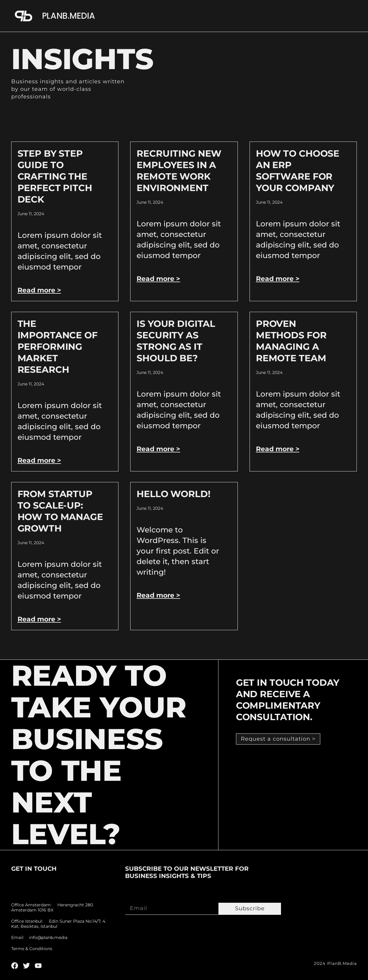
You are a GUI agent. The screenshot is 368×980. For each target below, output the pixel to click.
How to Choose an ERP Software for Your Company (298, 171)
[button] (278, 739)
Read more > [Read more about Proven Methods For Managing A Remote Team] (278, 449)
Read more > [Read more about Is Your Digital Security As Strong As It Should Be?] (158, 449)
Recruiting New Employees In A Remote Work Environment (179, 171)
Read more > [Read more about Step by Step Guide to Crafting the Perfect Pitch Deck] (39, 290)
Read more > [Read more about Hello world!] (158, 595)
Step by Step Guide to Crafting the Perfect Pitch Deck (55, 176)
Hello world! (173, 494)
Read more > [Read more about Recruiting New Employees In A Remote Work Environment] (158, 279)
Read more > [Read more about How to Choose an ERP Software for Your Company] (278, 279)
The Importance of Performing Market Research (58, 347)
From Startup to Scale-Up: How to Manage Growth (60, 511)
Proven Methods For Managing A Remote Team (291, 341)
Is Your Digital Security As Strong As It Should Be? (176, 341)
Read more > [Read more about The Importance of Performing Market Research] (39, 460)
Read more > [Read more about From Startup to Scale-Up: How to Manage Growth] (39, 619)
